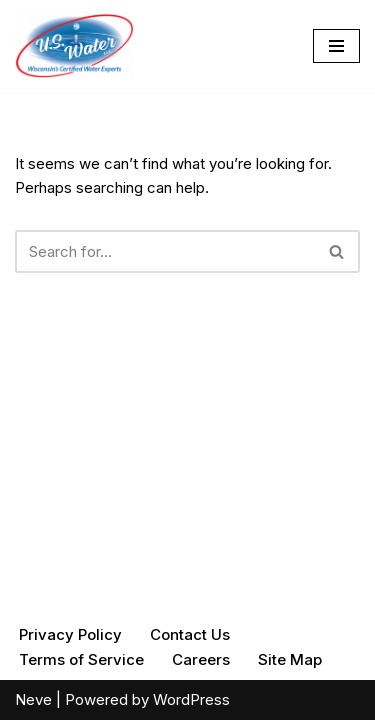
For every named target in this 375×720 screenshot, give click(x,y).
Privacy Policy (70, 634)
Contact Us (190, 634)
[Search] (165, 251)
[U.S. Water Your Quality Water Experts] (75, 46)
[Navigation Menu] (336, 46)
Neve (33, 699)
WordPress (191, 699)
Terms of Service (81, 659)
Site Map (290, 659)
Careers (201, 659)
